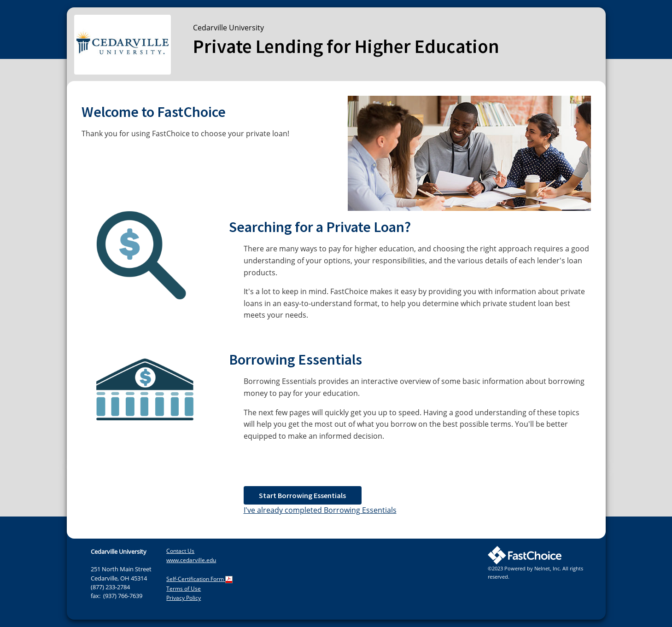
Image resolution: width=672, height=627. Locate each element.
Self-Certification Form (199, 579)
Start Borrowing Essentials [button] (302, 495)
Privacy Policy (184, 598)
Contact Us (180, 551)
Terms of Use (184, 589)
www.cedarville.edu (191, 560)
